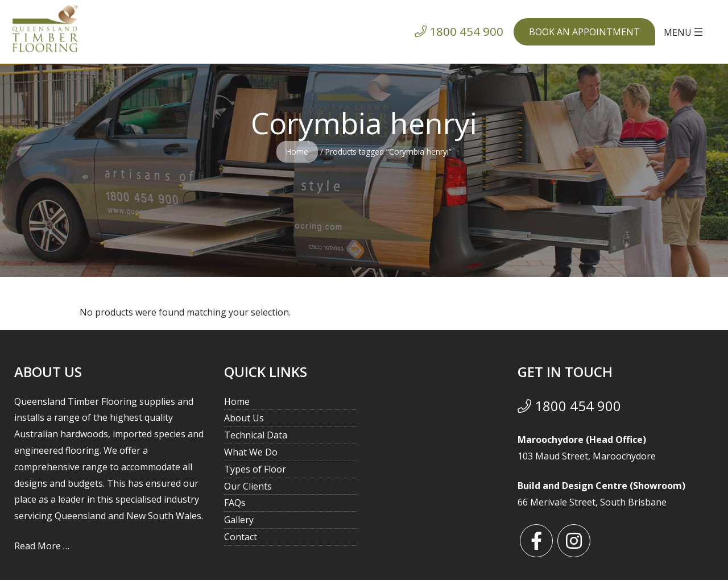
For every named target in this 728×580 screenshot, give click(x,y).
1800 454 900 (569, 406)
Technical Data (256, 435)
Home (297, 152)
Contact (241, 537)
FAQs (235, 503)
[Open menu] (684, 32)
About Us (244, 418)
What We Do (251, 452)
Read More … (42, 546)
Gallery (239, 520)
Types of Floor (255, 469)
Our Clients (248, 486)
